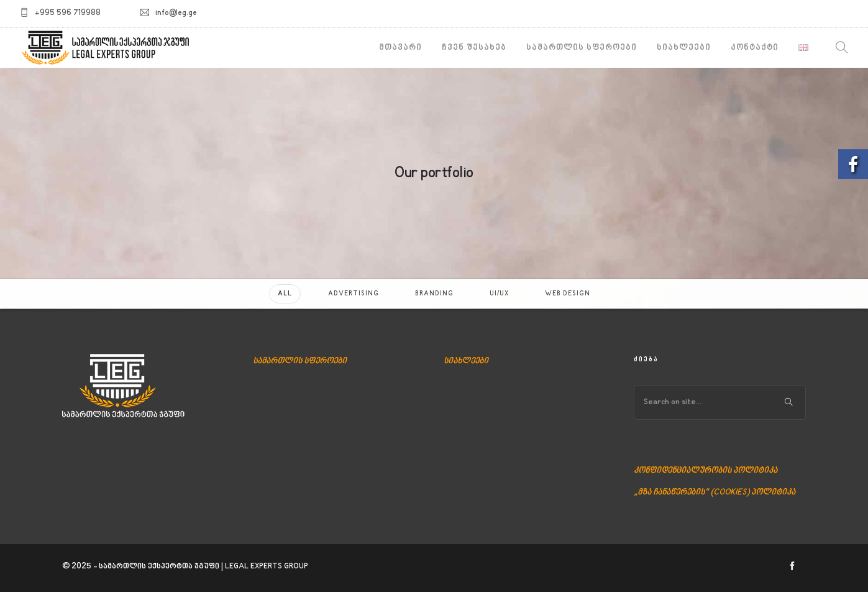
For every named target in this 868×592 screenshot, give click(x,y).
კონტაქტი (755, 48)
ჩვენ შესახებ (474, 48)
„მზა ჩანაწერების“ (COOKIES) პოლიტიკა (715, 493)
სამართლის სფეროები (582, 48)
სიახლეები (684, 48)
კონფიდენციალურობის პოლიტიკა (706, 471)
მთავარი (400, 48)
